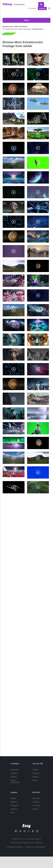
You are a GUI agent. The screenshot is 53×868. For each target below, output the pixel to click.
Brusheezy (15, 770)
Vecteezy (14, 773)
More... (13, 813)
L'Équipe (36, 802)
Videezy (14, 777)
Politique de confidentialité (35, 847)
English (13, 798)
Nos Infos (36, 798)
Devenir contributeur (15, 781)
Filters (26, 20)
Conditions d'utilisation (15, 847)
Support (35, 777)
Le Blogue (36, 805)
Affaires (35, 770)
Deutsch (14, 809)
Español (14, 802)
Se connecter (32, 8)
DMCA (35, 780)
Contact (35, 809)
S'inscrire (42, 8)
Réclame (36, 773)
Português (15, 805)
